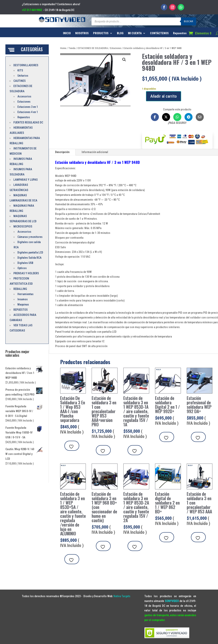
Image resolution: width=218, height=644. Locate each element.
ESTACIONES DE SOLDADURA (93, 48)
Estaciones (116, 48)
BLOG (120, 33)
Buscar (189, 21)
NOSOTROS (82, 33)
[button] (124, 60)
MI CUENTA (135, 33)
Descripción (62, 152)
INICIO (67, 33)
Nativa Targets (122, 596)
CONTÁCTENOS (159, 33)
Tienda (72, 48)
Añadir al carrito (164, 96)
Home (63, 48)
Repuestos (180, 33)
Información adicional (95, 152)
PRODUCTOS (101, 33)
